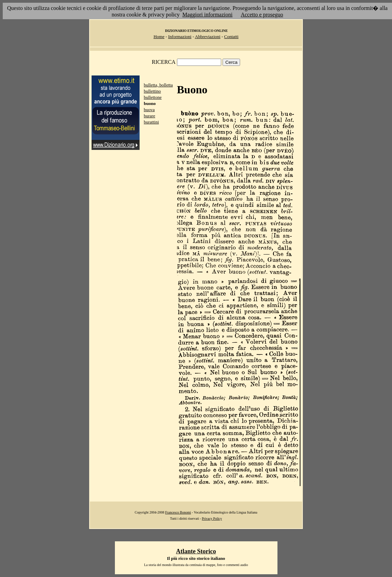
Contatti (231, 37)
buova (149, 110)
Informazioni (180, 37)
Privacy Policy (212, 519)
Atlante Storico (196, 551)
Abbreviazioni (207, 37)
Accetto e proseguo (262, 15)
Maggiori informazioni (207, 15)
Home (159, 37)
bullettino (152, 91)
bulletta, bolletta (158, 85)
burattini (151, 122)
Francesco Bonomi (178, 512)
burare (149, 116)
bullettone (153, 97)
